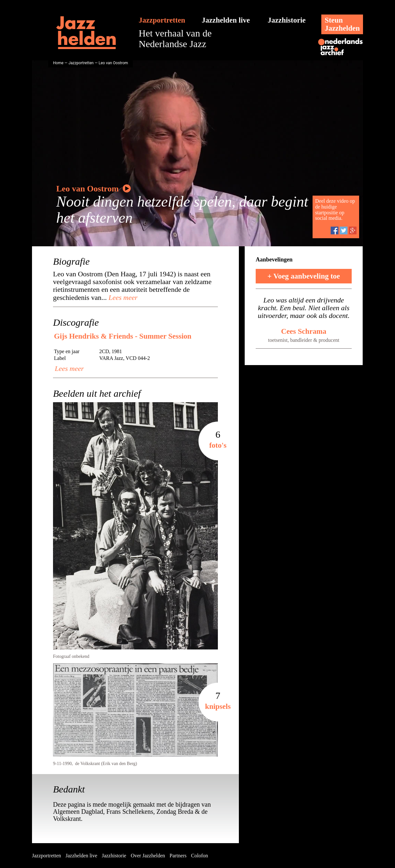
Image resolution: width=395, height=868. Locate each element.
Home (58, 63)
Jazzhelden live (226, 20)
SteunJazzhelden (342, 24)
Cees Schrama (304, 331)
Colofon (199, 856)
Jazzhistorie (287, 20)
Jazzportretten (162, 20)
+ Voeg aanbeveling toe (304, 276)
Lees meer (122, 297)
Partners (178, 856)
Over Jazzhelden (148, 856)
